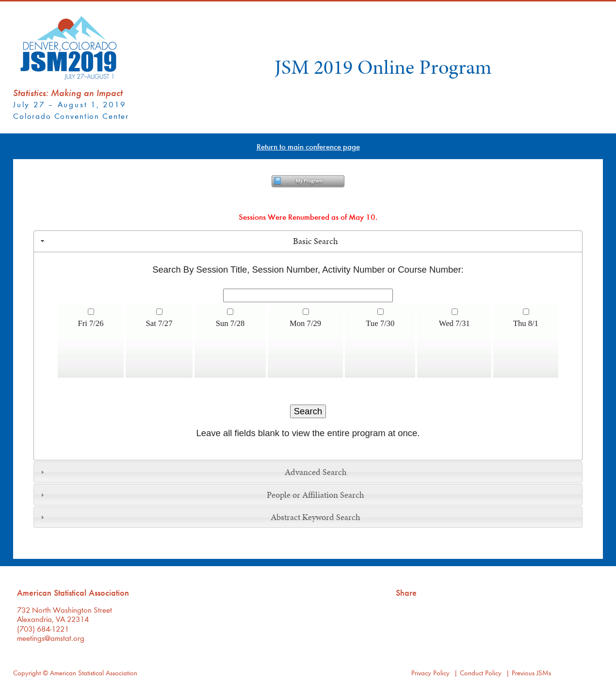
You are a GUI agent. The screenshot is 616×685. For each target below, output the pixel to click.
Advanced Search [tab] (193, 472)
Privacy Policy (430, 673)
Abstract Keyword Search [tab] (199, 517)
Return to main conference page (308, 146)
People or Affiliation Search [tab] (201, 495)
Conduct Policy (481, 673)
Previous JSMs (531, 673)
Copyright (27, 673)
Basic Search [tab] (188, 241)
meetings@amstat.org (51, 638)
